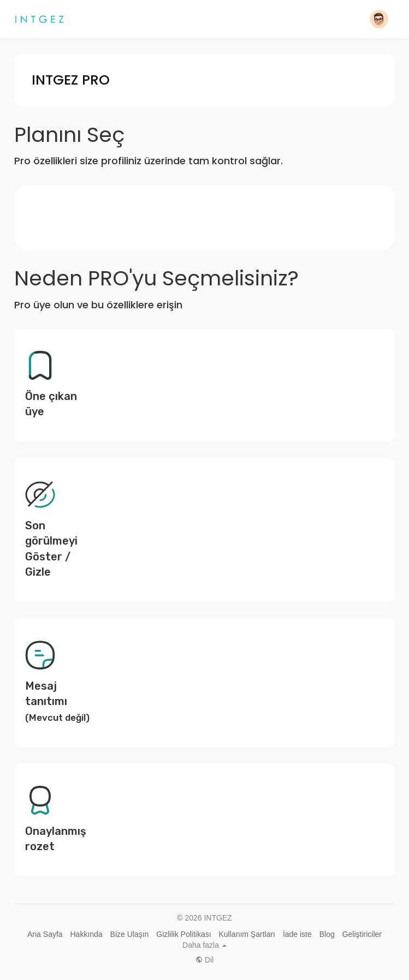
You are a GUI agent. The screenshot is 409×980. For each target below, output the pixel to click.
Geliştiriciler (362, 934)
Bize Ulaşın (130, 934)
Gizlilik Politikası (183, 934)
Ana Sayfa (45, 934)
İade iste (297, 934)
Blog (327, 934)
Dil (204, 960)
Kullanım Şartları (247, 934)
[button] (379, 19)
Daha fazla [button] (204, 945)
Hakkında (87, 934)
